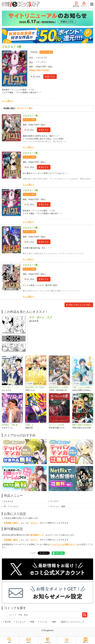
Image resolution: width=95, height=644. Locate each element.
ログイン (84, 4)
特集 (32, 622)
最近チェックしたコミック (73, 622)
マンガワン (42, 62)
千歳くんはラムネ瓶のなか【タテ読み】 (83, 387)
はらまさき (42, 57)
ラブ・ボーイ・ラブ (10, 387)
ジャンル (43, 622)
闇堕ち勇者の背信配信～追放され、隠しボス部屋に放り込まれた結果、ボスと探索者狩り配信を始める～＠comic (83, 425)
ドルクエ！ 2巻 (30, 153)
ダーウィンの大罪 (56, 425)
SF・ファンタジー (11, 506)
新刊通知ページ (37, 535)
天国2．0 (29, 425)
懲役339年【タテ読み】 (35, 387)
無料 (54, 622)
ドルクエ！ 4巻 (30, 228)
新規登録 (76, 4)
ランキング (21, 622)
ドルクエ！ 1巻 (30, 116)
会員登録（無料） (11, 523)
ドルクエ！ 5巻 (30, 265)
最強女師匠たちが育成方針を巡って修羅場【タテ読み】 (59, 387)
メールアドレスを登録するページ (64, 544)
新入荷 (8, 622)
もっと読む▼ (8, 101)
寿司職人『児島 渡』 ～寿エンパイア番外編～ (12, 425)
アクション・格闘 (58, 506)
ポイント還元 (47, 52)
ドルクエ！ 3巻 (30, 190)
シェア (33, 553)
